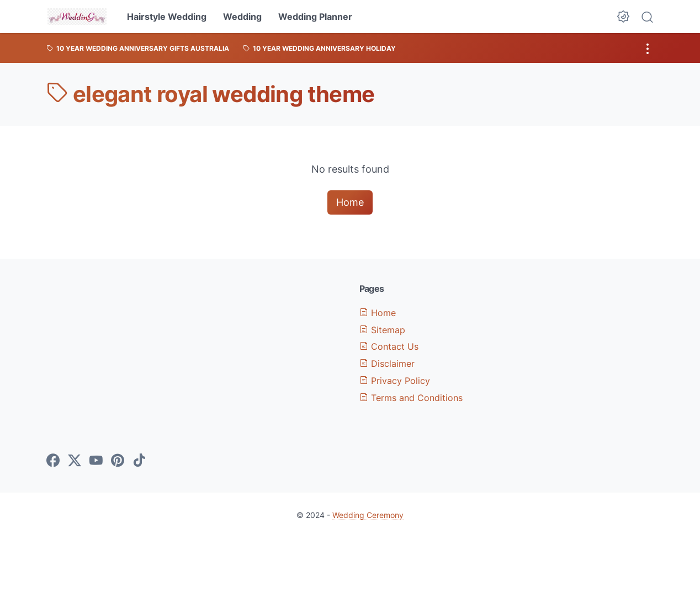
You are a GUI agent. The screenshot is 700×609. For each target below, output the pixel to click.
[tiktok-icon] (139, 461)
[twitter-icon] (75, 461)
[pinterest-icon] (118, 461)
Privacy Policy (395, 381)
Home (350, 202)
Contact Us (389, 346)
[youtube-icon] (96, 461)
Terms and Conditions (411, 398)
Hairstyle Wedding (167, 17)
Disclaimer (387, 364)
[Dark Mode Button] (623, 17)
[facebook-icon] (53, 461)
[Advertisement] (194, 360)
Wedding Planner (315, 17)
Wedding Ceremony (368, 515)
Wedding (242, 17)
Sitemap (382, 330)
